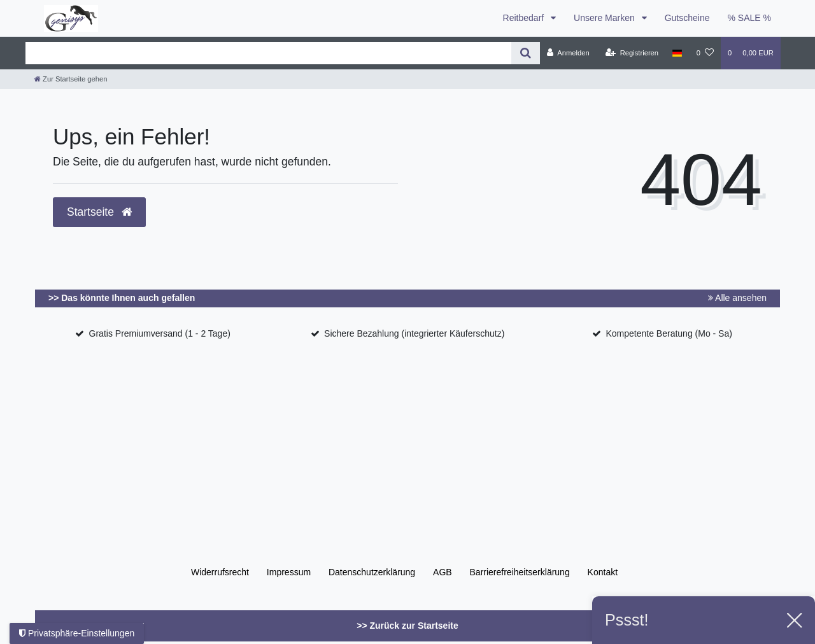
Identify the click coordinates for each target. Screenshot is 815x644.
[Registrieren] (632, 53)
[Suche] (526, 53)
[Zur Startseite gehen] (71, 79)
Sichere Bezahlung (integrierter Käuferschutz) (414, 333)
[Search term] (268, 53)
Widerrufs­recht (220, 572)
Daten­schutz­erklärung (372, 572)
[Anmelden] (568, 53)
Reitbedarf (525, 18)
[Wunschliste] (705, 53)
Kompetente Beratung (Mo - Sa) (669, 333)
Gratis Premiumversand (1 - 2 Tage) (160, 333)
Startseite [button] (99, 212)
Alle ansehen (737, 298)
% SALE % (749, 18)
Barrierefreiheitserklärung (520, 572)
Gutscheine (687, 18)
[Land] (677, 53)
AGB (443, 572)
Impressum (289, 572)
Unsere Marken (606, 18)
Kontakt (603, 572)
